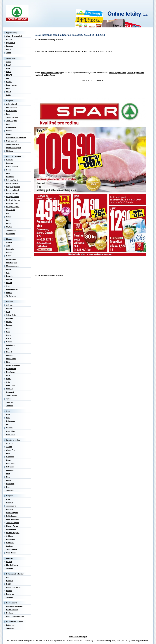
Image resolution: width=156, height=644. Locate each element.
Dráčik (9, 584)
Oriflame (10, 536)
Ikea (8, 114)
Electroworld (11, 259)
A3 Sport (10, 443)
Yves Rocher (11, 553)
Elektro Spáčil (12, 263)
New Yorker (11, 372)
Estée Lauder (12, 516)
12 (96, 80)
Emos (9, 269)
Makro (46, 75)
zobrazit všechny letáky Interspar (49, 39)
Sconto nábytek (12, 144)
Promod (9, 389)
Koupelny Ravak (13, 190)
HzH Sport (10, 467)
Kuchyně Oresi (12, 203)
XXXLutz (10, 151)
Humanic (10, 428)
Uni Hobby (10, 234)
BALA (9, 65)
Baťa (8, 414)
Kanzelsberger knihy (14, 606)
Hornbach (10, 177)
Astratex (10, 305)
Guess (9, 335)
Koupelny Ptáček (13, 187)
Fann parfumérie (13, 519)
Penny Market (12, 85)
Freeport (10, 325)
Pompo (9, 591)
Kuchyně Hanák (13, 197)
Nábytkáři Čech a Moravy (16, 138)
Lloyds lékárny (12, 565)
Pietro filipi (11, 385)
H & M (9, 338)
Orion (8, 217)
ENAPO (9, 75)
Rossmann (11, 539)
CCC (8, 418)
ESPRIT (9, 322)
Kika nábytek (11, 127)
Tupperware (11, 230)
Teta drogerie (12, 549)
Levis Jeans (11, 359)
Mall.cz (9, 283)
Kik (8, 349)
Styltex (9, 227)
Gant (8, 328)
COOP (9, 72)
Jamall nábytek (12, 117)
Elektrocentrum (12, 266)
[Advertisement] (89, 62)
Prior (8, 220)
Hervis (9, 460)
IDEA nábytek (12, 111)
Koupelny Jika (12, 183)
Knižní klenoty (12, 610)
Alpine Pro (10, 450)
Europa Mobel (12, 107)
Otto (8, 382)
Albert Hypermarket (117, 73)
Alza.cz (9, 242)
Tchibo (9, 399)
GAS (8, 332)
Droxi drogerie (12, 513)
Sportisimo (11, 490)
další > (100, 80)
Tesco (53, 75)
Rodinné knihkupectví (15, 616)
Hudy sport (11, 463)
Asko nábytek (12, 104)
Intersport (10, 470)
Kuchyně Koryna (13, 200)
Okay (8, 286)
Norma (9, 82)
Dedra (9, 170)
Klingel (9, 352)
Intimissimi (11, 345)
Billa (8, 68)
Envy (8, 453)
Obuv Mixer (11, 431)
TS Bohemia (11, 296)
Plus (8, 88)
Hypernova (139, 73)
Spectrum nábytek (13, 148)
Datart (9, 256)
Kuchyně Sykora (13, 207)
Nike (8, 477)
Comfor (9, 252)
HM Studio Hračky (13, 587)
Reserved (10, 392)
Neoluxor (10, 613)
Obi (8, 213)
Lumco (9, 131)
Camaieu (10, 318)
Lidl (8, 78)
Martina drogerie (13, 533)
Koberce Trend (12, 180)
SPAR (9, 92)
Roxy (8, 487)
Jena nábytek (12, 121)
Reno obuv (11, 435)
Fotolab (9, 279)
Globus (130, 73)
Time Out (10, 402)
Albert (9, 62)
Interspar (10, 46)
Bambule (10, 581)
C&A (8, 312)
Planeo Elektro (12, 289)
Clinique (10, 503)
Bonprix (9, 308)
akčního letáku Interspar (51, 73)
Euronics (10, 276)
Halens (9, 342)
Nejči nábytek (12, 141)
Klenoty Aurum (12, 526)
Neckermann (11, 369)
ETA (8, 273)
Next (8, 375)
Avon (8, 499)
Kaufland (39, 75)
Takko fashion (12, 395)
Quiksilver (10, 484)
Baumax (10, 163)
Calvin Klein (11, 315)
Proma (9, 224)
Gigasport (10, 457)
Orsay (9, 379)
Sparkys (10, 597)
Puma (9, 480)
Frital (8, 173)
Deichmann (11, 421)
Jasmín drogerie (13, 523)
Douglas (10, 509)
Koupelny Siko (12, 193)
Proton (9, 293)
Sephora (10, 546)
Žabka (9, 95)
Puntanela (10, 594)
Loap (8, 474)
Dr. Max (9, 562)
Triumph (10, 406)
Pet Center (10, 625)
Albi (8, 577)
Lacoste (9, 355)
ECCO (9, 424)
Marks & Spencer (13, 365)
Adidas (9, 447)
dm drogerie (11, 506)
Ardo (8, 246)
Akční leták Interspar (78, 637)
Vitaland (10, 568)
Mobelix (9, 134)
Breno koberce (12, 166)
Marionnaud (11, 529)
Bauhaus (10, 160)
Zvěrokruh (10, 628)
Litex (8, 362)
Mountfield (11, 210)
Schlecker (10, 543)
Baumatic (10, 249)
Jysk (8, 124)
